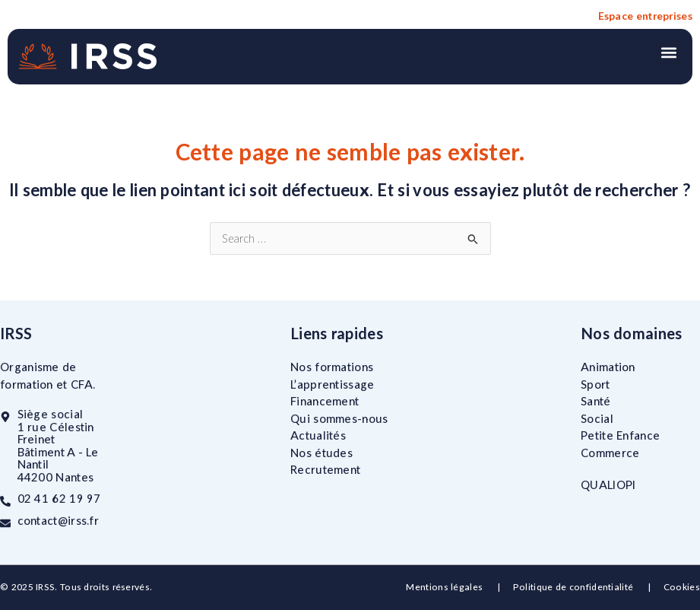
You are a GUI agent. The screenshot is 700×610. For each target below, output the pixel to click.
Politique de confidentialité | (588, 587)
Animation (608, 367)
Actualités (318, 435)
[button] (668, 53)
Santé (596, 401)
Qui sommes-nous (339, 418)
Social (597, 418)
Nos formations (332, 367)
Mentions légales (445, 587)
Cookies (682, 587)
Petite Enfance (620, 435)
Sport (595, 383)
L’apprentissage (333, 383)
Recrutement (325, 469)
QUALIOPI (608, 485)
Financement (325, 401)
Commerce (610, 452)
